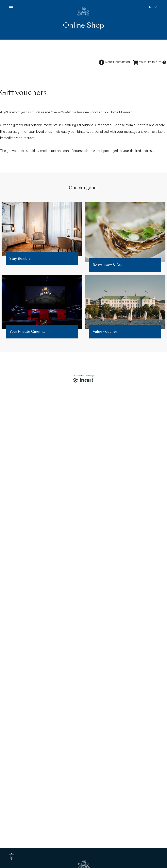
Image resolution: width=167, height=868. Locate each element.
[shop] (83, 451)
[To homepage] (83, 12)
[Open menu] (11, 7)
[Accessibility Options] (11, 857)
